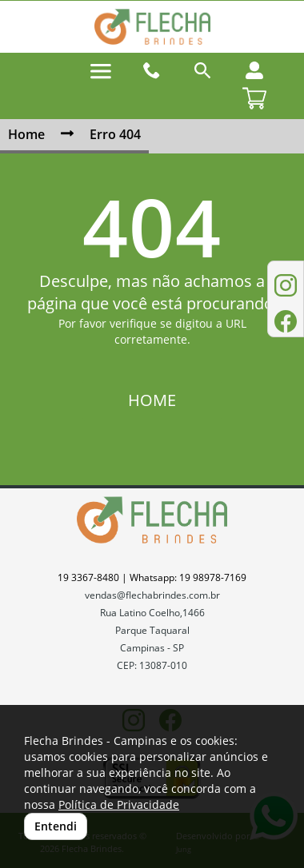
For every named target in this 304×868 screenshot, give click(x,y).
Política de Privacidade (119, 804)
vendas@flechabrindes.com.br (152, 595)
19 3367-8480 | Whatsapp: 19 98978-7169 (152, 577)
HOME (152, 400)
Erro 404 (115, 134)
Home (26, 134)
